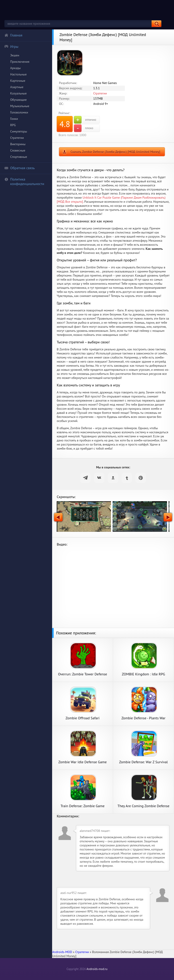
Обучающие (18, 100)
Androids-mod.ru (97, 969)
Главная (13, 35)
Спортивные (19, 157)
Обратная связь (19, 168)
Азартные (17, 87)
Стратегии (17, 138)
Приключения (20, 62)
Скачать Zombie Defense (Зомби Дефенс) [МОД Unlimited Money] (115, 152)
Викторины (18, 144)
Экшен (15, 55)
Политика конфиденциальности (24, 181)
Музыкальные (20, 106)
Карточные (18, 81)
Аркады (15, 68)
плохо (83, 128)
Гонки (14, 119)
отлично (85, 120)
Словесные (18, 150)
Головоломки (19, 112)
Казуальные (18, 93)
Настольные (18, 74)
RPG (13, 125)
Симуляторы (19, 131)
